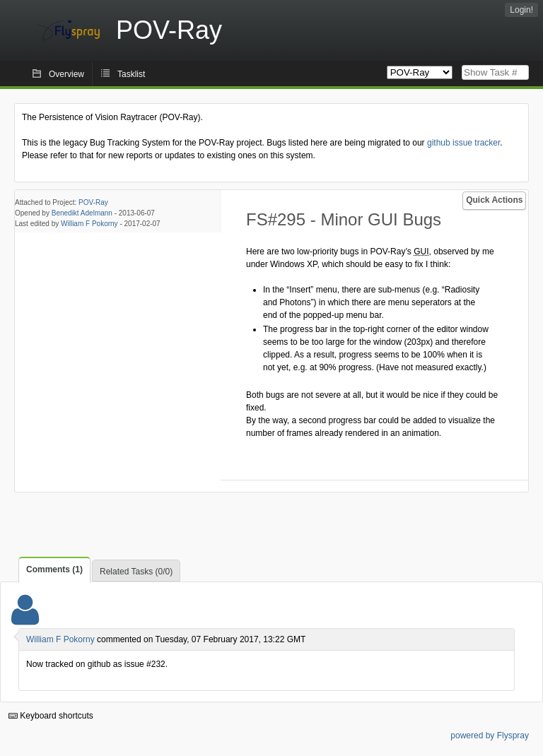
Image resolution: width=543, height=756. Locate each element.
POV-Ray (93, 202)
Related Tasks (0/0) (136, 572)
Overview (66, 74)
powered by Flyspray (490, 736)
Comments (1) (54, 569)
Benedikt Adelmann (82, 213)
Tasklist (131, 74)
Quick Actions (494, 200)
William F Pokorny (89, 224)
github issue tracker (463, 143)
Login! (521, 10)
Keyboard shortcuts (51, 716)
